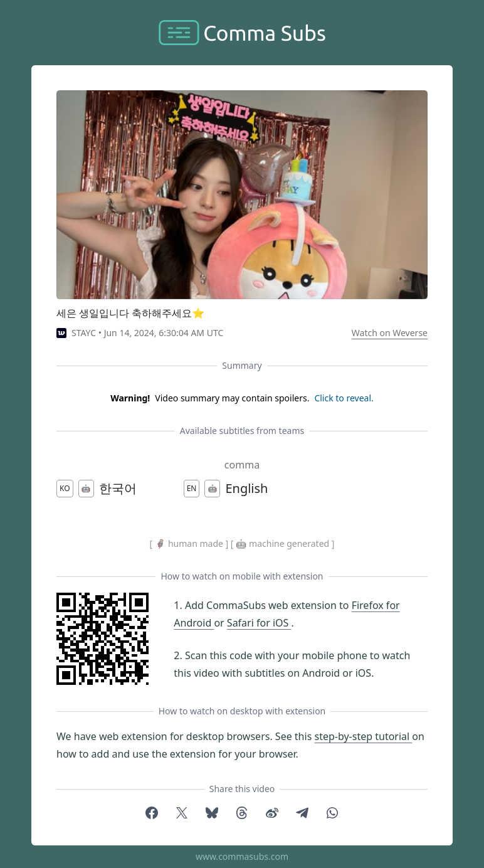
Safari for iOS (259, 623)
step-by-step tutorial (363, 736)
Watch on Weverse (390, 333)
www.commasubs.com (242, 856)
